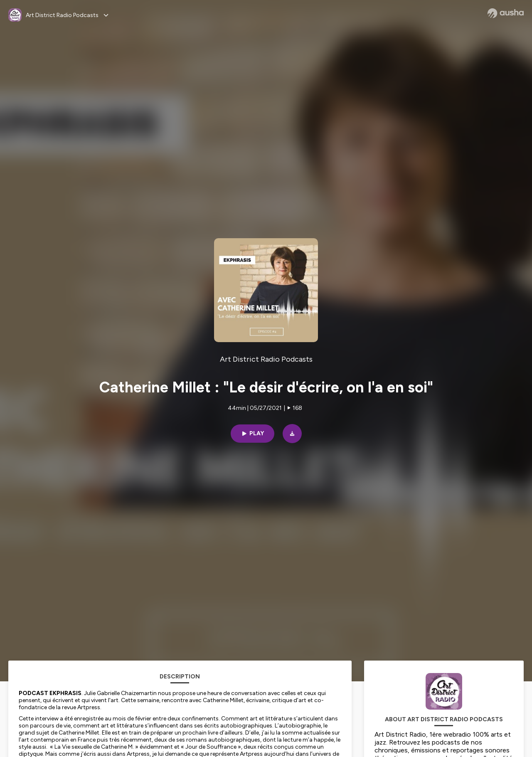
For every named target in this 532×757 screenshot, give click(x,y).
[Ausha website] (506, 13)
